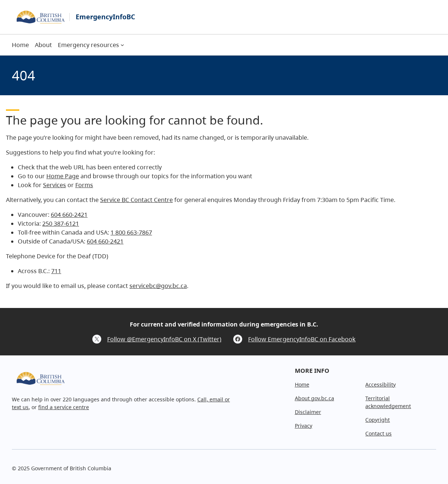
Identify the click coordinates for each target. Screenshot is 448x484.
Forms (84, 185)
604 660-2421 (69, 215)
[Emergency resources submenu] (122, 45)
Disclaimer (308, 412)
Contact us (378, 433)
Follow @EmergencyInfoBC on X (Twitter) (164, 339)
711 (56, 271)
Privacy (304, 426)
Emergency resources (88, 45)
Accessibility (381, 384)
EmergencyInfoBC (105, 17)
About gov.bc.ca (314, 398)
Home (302, 384)
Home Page (63, 176)
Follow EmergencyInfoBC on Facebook (302, 339)
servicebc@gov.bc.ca (158, 286)
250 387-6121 (61, 223)
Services (55, 185)
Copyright (378, 420)
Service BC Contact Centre (136, 200)
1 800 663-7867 (131, 232)
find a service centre (64, 407)
